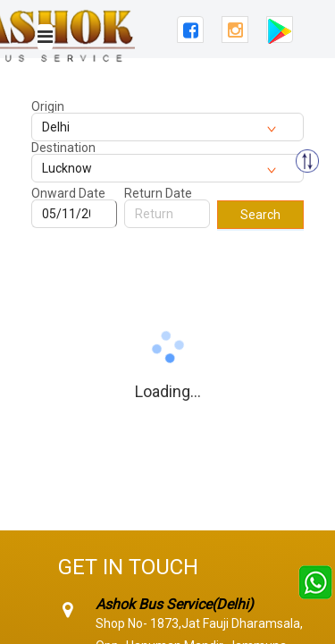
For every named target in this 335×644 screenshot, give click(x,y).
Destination (63, 148)
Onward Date (68, 193)
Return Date (158, 193)
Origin (48, 106)
